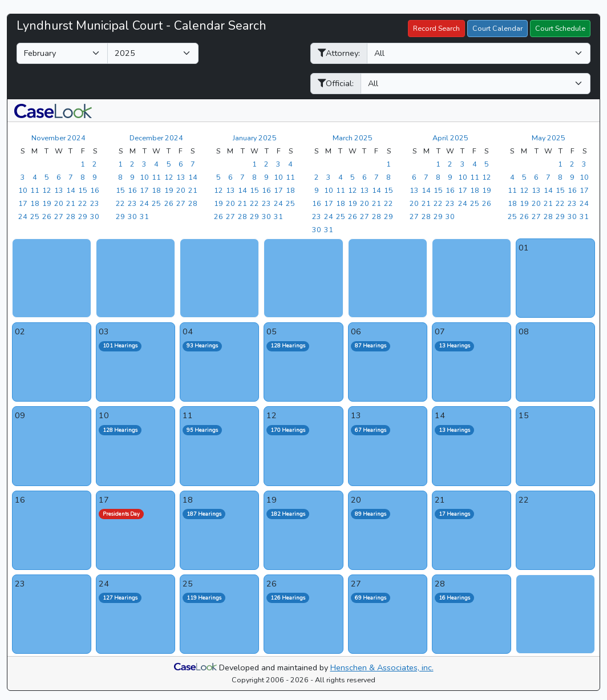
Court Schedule (560, 28)
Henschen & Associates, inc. (382, 667)
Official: (336, 83)
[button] (53, 110)
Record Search (436, 28)
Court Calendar (497, 28)
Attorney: (339, 53)
